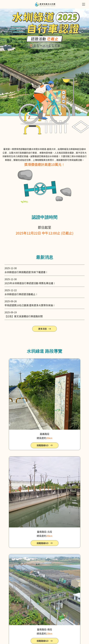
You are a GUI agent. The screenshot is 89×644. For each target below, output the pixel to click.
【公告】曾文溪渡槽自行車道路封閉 (24, 316)
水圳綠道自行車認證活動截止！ (21, 294)
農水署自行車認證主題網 (45, 4)
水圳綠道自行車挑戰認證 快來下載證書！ (26, 272)
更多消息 (43, 329)
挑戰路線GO (43, 445)
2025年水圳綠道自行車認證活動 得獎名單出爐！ (30, 283)
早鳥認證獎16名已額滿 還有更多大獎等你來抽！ (30, 305)
